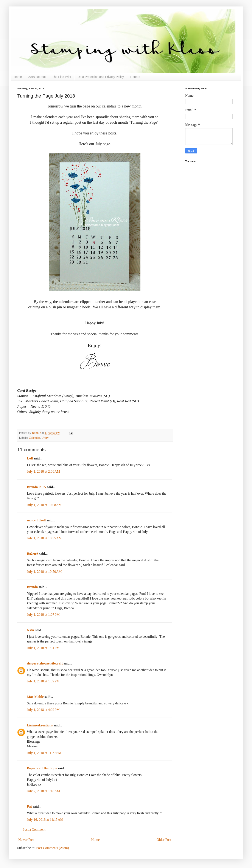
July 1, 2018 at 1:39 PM (43, 681)
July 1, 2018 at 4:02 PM (43, 710)
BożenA (33, 554)
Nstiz (31, 630)
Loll (30, 458)
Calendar (34, 438)
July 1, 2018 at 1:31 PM (43, 648)
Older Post (164, 840)
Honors (135, 77)
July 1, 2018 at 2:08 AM (44, 471)
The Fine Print (62, 77)
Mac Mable (35, 697)
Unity (45, 438)
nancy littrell (36, 520)
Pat (29, 806)
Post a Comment (34, 829)
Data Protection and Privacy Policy (101, 77)
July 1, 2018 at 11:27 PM (44, 753)
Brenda (32, 587)
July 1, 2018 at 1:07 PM (43, 615)
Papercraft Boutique (42, 768)
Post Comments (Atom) (53, 848)
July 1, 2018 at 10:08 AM (44, 505)
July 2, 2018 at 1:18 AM (44, 791)
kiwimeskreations (40, 725)
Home (18, 77)
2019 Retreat (37, 77)
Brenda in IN (37, 487)
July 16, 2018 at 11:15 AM (45, 820)
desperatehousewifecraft (45, 663)
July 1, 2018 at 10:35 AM (44, 538)
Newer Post (26, 840)
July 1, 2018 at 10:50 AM (44, 572)
